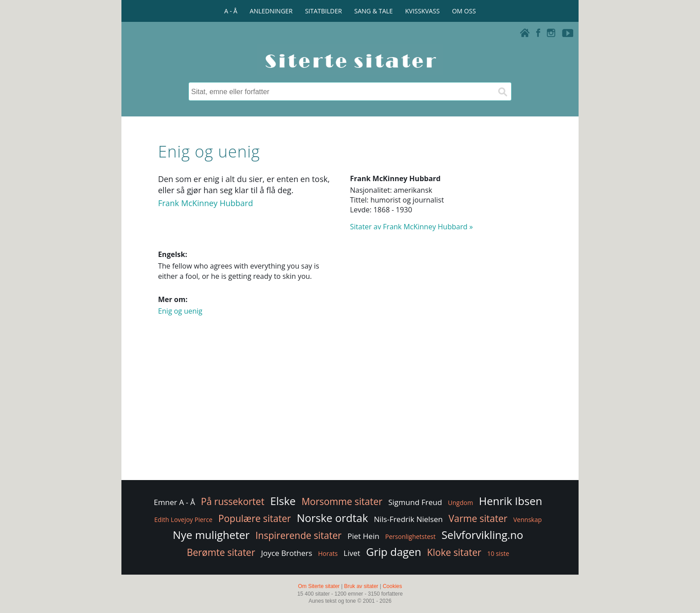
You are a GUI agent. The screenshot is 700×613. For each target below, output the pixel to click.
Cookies (392, 586)
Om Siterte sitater (319, 586)
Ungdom (460, 503)
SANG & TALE (374, 11)
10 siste (498, 553)
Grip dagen (394, 552)
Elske (283, 501)
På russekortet (233, 501)
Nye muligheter (211, 535)
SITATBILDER (323, 11)
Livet (352, 553)
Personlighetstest (410, 536)
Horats (328, 553)
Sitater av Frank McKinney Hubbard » (411, 227)
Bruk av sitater (361, 586)
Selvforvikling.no (482, 535)
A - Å (231, 11)
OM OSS (464, 11)
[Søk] (502, 91)
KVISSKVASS (423, 11)
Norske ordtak (333, 518)
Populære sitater (255, 518)
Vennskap (528, 520)
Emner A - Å (175, 502)
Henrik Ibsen (511, 501)
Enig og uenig (180, 311)
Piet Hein (363, 536)
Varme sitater (478, 518)
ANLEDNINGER (271, 11)
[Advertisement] (350, 407)
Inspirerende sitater (298, 535)
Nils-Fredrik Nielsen (408, 519)
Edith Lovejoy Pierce (183, 520)
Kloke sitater (454, 552)
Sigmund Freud (415, 502)
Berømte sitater (221, 552)
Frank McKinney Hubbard (206, 203)
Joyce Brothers (287, 553)
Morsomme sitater (342, 501)
